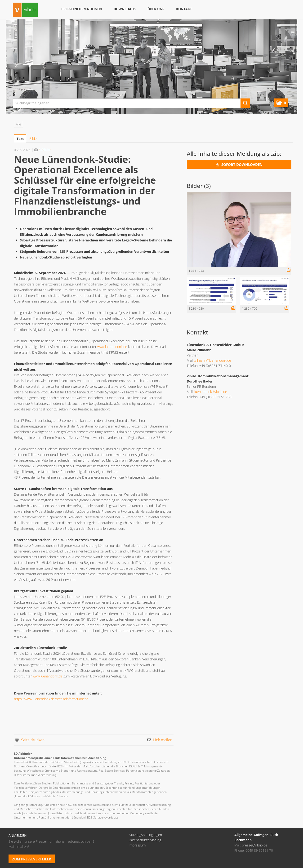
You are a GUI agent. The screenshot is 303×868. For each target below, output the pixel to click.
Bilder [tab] (34, 139)
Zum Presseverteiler (32, 859)
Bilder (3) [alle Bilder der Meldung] (199, 186)
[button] (281, 103)
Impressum (137, 845)
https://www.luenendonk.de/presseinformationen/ (51, 699)
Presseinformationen (82, 9)
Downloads (125, 9)
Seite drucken (33, 740)
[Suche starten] (245, 103)
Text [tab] (20, 139)
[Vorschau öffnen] (239, 230)
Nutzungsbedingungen (145, 835)
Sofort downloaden (239, 165)
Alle (18, 124)
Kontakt (184, 9)
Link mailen (163, 740)
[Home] (25, 10)
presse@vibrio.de (255, 845)
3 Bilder (45, 150)
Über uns (156, 9)
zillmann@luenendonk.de (213, 360)
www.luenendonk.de (112, 347)
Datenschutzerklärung (145, 840)
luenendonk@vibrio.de (211, 392)
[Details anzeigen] (287, 270)
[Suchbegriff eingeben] (131, 103)
